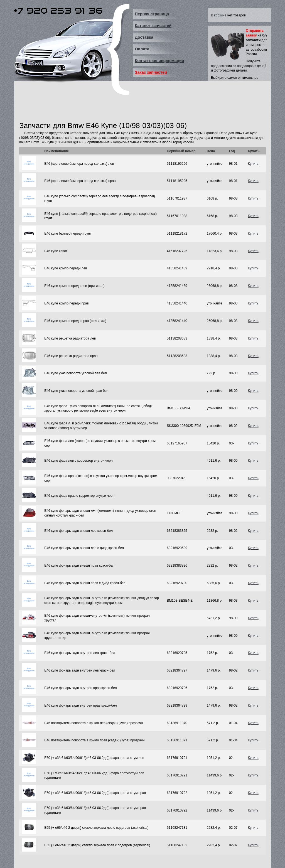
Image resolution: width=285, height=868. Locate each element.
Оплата (142, 49)
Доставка (144, 37)
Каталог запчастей (153, 26)
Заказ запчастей (151, 72)
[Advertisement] (121, 107)
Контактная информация (159, 61)
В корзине (219, 15)
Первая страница (152, 14)
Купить (253, 164)
